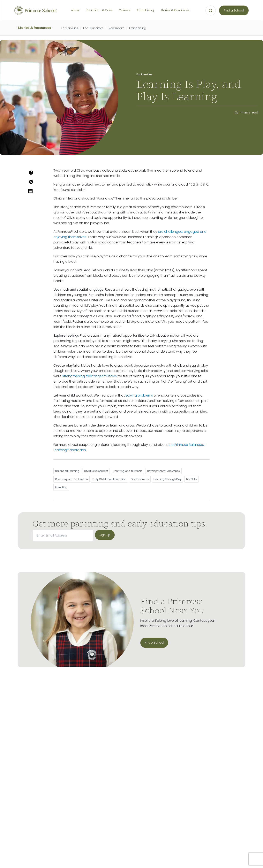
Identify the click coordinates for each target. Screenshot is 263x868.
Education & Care (99, 10)
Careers (125, 10)
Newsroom (116, 28)
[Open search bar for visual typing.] (211, 11)
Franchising (145, 10)
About (76, 10)
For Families (70, 28)
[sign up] (105, 535)
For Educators (93, 28)
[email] (63, 535)
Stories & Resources (175, 10)
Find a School (234, 10)
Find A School (154, 643)
